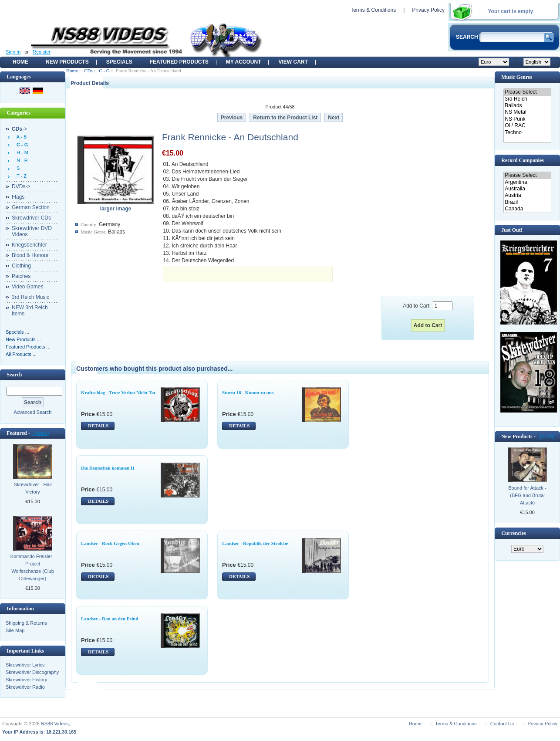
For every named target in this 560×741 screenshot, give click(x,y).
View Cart (293, 62)
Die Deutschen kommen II (108, 468)
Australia (527, 189)
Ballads (527, 106)
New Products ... (23, 339)
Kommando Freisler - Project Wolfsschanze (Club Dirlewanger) (33, 567)
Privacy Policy (428, 10)
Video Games (28, 287)
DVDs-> (21, 186)
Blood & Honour (30, 255)
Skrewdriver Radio (25, 687)
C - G (104, 71)
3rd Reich (527, 99)
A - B (20, 137)
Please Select (527, 92)
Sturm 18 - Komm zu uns (248, 392)
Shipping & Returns (26, 623)
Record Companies (523, 160)
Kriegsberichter (29, 245)
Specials (119, 62)
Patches (21, 276)
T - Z (20, 176)
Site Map (15, 630)
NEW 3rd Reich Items (30, 311)
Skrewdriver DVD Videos (32, 231)
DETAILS (98, 426)
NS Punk (527, 119)
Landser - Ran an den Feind (110, 619)
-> (19, 129)
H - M (21, 152)
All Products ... (21, 354)
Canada (527, 209)
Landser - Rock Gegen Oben (110, 543)
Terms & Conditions (373, 10)
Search (14, 375)
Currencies (513, 533)
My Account (244, 62)
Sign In (13, 52)
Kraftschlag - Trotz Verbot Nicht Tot (118, 392)
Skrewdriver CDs (31, 218)
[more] (40, 433)
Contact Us (502, 724)
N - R (21, 160)
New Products (67, 62)
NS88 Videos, (56, 724)
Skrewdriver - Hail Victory (33, 488)
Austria (527, 195)
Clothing (21, 266)
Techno (527, 133)
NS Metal (527, 112)
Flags (18, 197)
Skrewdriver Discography (32, 672)
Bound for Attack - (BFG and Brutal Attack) (527, 495)
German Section (31, 207)
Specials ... (17, 332)
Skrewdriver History (26, 680)
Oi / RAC (527, 126)
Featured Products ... (28, 347)
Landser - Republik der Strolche (255, 543)
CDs (88, 71)
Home (20, 62)
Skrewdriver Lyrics (25, 665)
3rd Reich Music (30, 297)
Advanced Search (33, 412)
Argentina (527, 182)
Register (42, 52)
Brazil (527, 202)
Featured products (179, 62)
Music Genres (517, 77)
